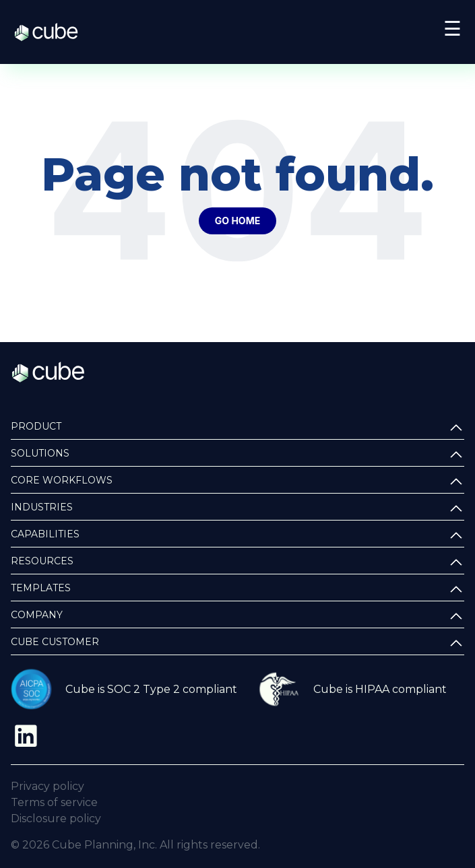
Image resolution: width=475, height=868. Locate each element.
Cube (53, 32)
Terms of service (54, 802)
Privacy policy (47, 786)
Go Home (237, 221)
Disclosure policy (56, 819)
